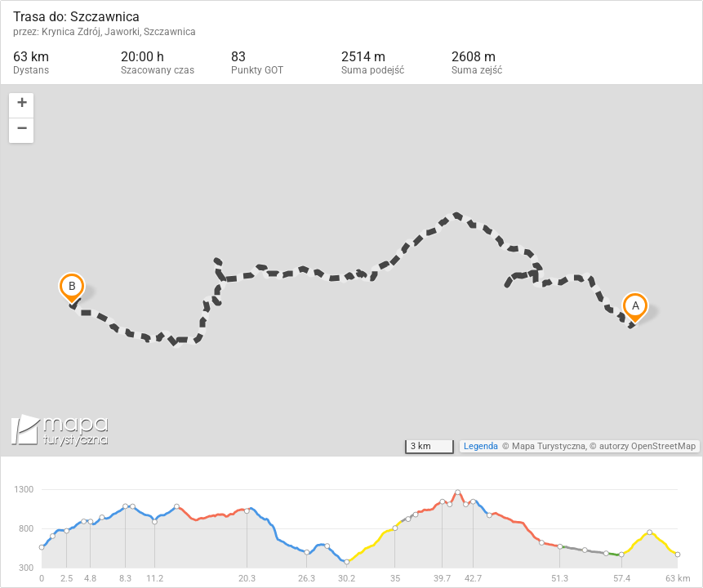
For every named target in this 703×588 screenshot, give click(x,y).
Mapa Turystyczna (549, 446)
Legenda (481, 446)
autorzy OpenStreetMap (647, 446)
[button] (21, 106)
